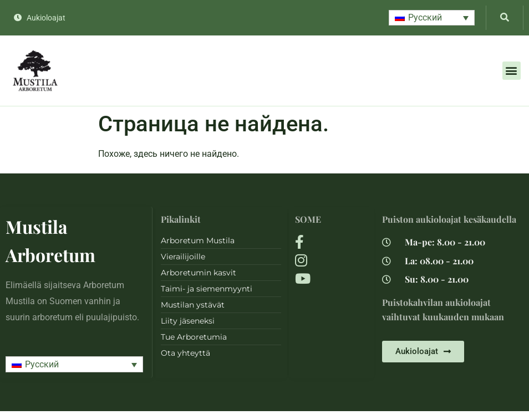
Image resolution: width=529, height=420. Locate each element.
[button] (432, 18)
